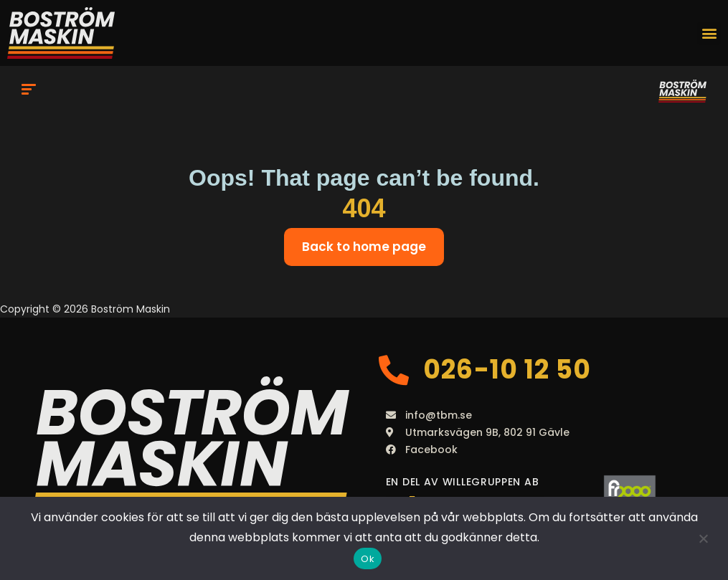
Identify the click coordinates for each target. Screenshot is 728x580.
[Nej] (703, 538)
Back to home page (364, 247)
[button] (709, 33)
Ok (368, 559)
